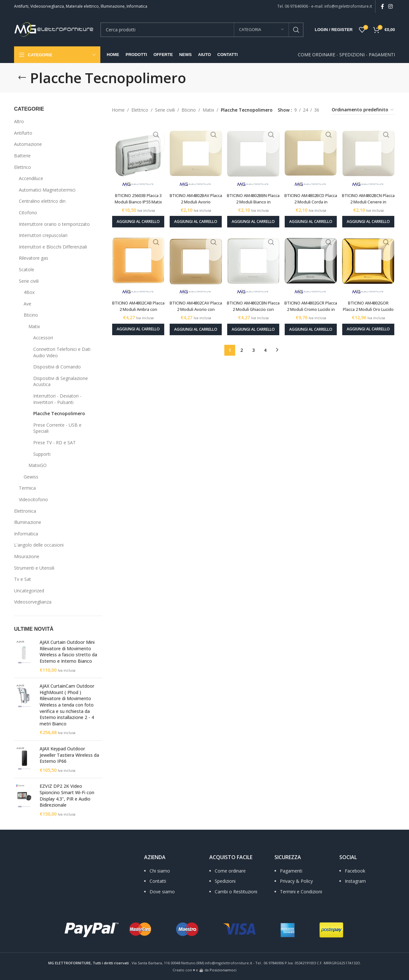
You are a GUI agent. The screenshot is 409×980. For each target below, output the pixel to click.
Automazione (28, 144)
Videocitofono (33, 499)
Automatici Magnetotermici (47, 190)
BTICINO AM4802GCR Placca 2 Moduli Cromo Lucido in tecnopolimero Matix (312, 308)
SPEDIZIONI (352, 55)
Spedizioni (225, 881)
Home (118, 110)
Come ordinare (230, 871)
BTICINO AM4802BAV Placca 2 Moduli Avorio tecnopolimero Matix (195, 196)
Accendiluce (31, 178)
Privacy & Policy (296, 881)
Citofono (28, 213)
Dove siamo (162, 892)
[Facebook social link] (382, 6)
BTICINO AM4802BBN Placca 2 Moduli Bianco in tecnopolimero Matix (253, 196)
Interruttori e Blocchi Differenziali (53, 247)
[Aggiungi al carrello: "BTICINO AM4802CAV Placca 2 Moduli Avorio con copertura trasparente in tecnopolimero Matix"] (195, 326)
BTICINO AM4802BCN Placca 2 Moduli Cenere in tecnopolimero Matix (370, 196)
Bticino (31, 315)
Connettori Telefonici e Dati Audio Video (62, 352)
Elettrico (23, 167)
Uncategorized (29, 591)
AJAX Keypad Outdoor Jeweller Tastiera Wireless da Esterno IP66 (69, 755)
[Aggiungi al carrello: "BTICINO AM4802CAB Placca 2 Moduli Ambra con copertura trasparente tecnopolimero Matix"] (136, 326)
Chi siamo (160, 871)
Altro (19, 121)
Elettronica (25, 511)
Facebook (355, 871)
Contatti (158, 881)
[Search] (202, 30)
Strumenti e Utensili (34, 568)
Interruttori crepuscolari (43, 235)
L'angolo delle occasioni (39, 545)
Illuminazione (28, 522)
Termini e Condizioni (301, 892)
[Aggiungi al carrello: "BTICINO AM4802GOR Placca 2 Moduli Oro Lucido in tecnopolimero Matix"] (370, 326)
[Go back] (22, 78)
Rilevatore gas (34, 258)
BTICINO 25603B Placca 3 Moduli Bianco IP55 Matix (136, 196)
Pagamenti (291, 871)
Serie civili (29, 281)
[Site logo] (54, 29)
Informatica (26, 534)
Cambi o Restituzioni (236, 892)
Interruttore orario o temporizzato (54, 224)
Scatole (27, 269)
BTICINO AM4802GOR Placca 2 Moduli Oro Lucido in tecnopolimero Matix (370, 308)
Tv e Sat (23, 579)
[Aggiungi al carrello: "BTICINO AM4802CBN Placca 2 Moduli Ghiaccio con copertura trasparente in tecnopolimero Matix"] (253, 326)
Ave (27, 304)
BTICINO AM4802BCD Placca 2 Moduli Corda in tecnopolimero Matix (312, 196)
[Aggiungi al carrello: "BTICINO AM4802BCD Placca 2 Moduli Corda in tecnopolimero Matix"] (312, 217)
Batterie (22, 156)
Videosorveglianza (33, 602)
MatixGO (38, 465)
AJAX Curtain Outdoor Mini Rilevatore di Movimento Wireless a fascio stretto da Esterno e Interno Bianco (68, 652)
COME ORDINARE (316, 55)
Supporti (42, 454)
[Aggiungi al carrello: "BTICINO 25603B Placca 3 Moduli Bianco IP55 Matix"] (136, 217)
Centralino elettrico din (42, 201)
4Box (29, 292)
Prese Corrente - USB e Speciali (57, 428)
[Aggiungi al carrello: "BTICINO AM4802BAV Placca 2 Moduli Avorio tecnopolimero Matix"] (195, 217)
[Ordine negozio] (363, 110)
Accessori (43, 338)
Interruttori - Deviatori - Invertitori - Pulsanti (57, 399)
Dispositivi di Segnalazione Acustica (61, 381)
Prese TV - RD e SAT (54, 443)
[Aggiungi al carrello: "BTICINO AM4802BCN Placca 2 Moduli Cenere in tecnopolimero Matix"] (370, 217)
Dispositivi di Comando (57, 367)
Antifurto (23, 133)
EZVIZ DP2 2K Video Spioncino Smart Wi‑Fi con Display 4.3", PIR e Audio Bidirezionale (67, 795)
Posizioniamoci (223, 970)
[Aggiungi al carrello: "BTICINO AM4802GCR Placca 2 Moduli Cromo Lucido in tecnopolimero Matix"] (312, 326)
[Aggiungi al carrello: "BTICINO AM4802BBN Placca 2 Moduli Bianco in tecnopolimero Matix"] (253, 217)
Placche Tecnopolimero (59, 413)
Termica (27, 488)
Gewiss (31, 477)
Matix (34, 326)
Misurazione (27, 556)
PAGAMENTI (382, 55)
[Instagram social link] (391, 6)
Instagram (355, 881)
